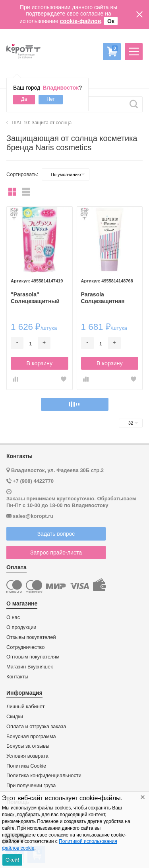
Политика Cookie (26, 766)
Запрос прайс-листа (56, 553)
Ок (111, 21)
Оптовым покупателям (33, 657)
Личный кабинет (25, 707)
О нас (13, 617)
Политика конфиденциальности (44, 776)
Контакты (17, 677)
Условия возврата (27, 756)
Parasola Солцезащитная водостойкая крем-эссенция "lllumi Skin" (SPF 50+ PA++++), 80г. (107, 298)
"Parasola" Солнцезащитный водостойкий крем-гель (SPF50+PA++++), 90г (39, 298)
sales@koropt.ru (33, 516)
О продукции (21, 627)
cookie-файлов (81, 21)
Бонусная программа (31, 737)
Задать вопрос (56, 534)
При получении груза (31, 786)
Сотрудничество (25, 647)
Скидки (15, 717)
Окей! (12, 860)
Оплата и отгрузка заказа (36, 727)
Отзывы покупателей (31, 637)
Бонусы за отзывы (28, 746)
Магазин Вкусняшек (30, 667)
